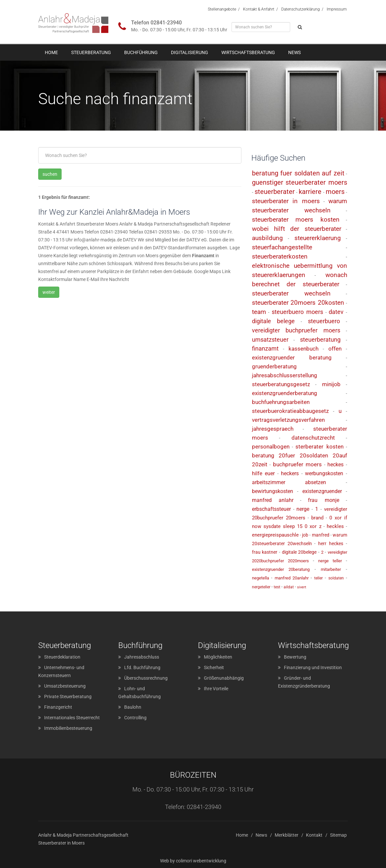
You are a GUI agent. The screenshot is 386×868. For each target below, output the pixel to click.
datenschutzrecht (313, 438)
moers (335, 192)
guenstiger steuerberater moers (300, 182)
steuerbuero (324, 321)
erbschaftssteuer (271, 509)
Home (51, 52)
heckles (335, 526)
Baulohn (133, 707)
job (305, 535)
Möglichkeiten (218, 657)
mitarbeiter (331, 569)
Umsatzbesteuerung (65, 686)
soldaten (336, 578)
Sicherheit (214, 667)
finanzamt (265, 348)
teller (318, 578)
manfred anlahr (273, 500)
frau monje (323, 500)
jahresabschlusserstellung (285, 375)
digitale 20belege (299, 552)
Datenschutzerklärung (301, 9)
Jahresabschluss (142, 657)
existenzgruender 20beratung (281, 569)
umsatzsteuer (270, 340)
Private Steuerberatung (68, 697)
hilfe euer (263, 473)
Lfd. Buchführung (142, 667)
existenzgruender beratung (292, 357)
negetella (261, 578)
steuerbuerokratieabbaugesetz (290, 411)
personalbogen (271, 447)
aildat (289, 587)
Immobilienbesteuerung (68, 728)
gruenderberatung (274, 366)
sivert (302, 587)
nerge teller (330, 561)
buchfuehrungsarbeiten (281, 402)
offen (335, 349)
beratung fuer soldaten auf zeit (298, 173)
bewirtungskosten (273, 491)
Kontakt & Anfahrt (259, 9)
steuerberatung (320, 340)
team (259, 312)
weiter (49, 292)
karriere (310, 192)
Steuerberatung (91, 52)
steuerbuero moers (297, 312)
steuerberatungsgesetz (281, 384)
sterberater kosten (319, 447)
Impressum (337, 9)
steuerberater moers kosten (296, 219)
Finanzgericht (58, 707)
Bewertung (295, 657)
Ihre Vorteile (216, 689)
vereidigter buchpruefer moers (296, 330)
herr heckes (331, 543)
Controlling (135, 718)
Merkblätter (287, 835)
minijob (331, 384)
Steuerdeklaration (62, 657)
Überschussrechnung (146, 678)
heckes (335, 465)
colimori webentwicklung (201, 861)
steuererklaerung (318, 238)
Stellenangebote (222, 9)
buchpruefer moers (298, 464)
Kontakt (314, 835)
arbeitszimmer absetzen (289, 482)
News (294, 52)
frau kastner (265, 552)
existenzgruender (322, 491)
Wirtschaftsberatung (248, 52)
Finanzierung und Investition (313, 667)
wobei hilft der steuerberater (297, 229)
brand (317, 518)
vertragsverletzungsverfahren (288, 420)
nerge (303, 509)
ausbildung (267, 238)
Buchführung (141, 52)
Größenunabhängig (224, 678)
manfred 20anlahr (292, 578)
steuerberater (275, 192)
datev (336, 312)
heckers (290, 473)
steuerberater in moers (286, 201)
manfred (321, 535)
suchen (50, 174)
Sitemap (338, 835)
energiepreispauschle (275, 535)
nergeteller (261, 587)
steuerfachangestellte (282, 247)
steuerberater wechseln (291, 293)
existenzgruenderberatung (285, 393)
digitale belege (274, 321)
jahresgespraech (273, 429)
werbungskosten (324, 473)
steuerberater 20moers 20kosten (298, 303)
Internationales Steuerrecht (72, 718)
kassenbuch (303, 349)
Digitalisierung (190, 52)
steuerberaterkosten (280, 256)
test (277, 587)
